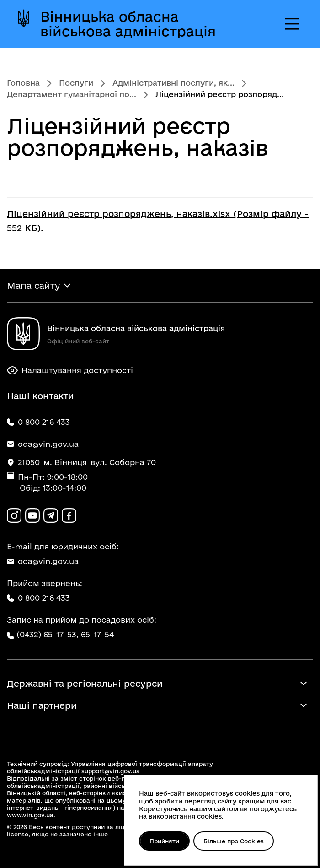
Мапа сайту (33, 286)
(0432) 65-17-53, (48, 634)
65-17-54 (97, 634)
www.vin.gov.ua (30, 815)
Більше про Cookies (234, 841)
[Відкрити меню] (292, 24)
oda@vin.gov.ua (43, 561)
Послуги (76, 83)
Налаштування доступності (70, 370)
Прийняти (164, 841)
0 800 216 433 (38, 598)
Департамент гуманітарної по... (72, 94)
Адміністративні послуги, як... (173, 83)
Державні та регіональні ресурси (85, 684)
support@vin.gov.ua (111, 771)
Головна (23, 83)
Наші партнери (42, 705)
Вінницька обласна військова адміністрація (128, 24)
